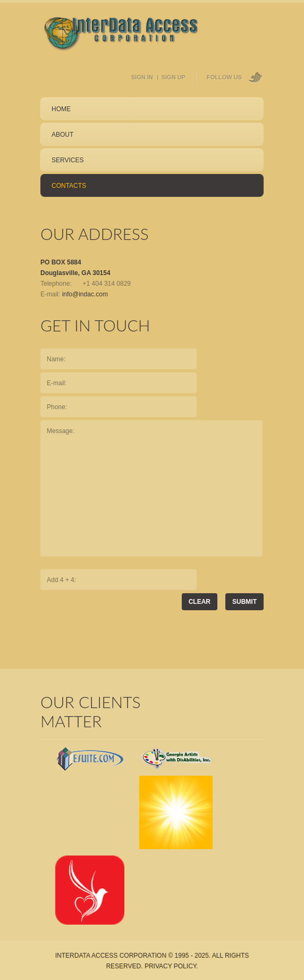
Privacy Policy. (171, 966)
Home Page (121, 36)
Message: (151, 488)
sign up (174, 77)
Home (61, 109)
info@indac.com (85, 294)
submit (244, 602)
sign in (142, 77)
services (67, 160)
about (62, 135)
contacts (69, 186)
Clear (200, 602)
